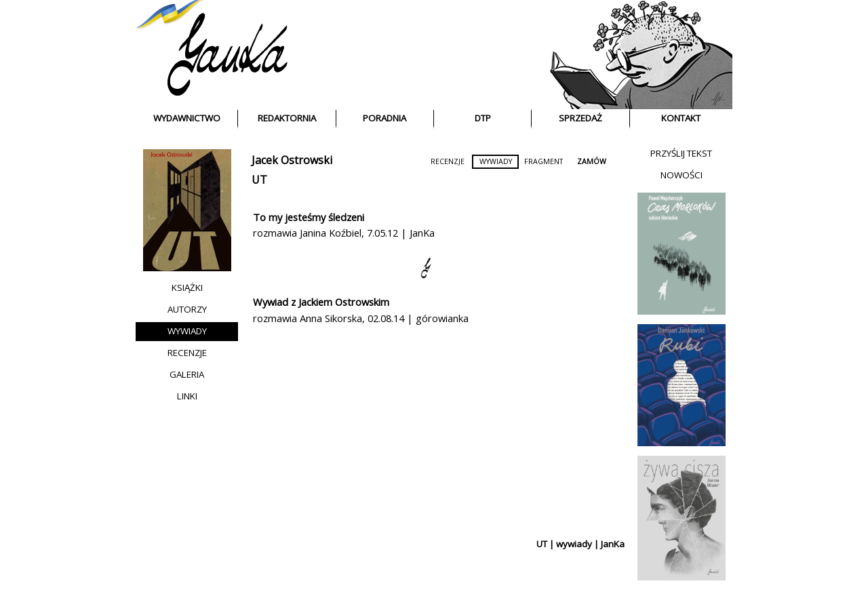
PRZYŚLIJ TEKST (681, 153)
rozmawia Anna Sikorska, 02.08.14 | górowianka (361, 318)
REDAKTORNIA (287, 118)
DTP (483, 118)
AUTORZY (187, 309)
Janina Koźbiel (331, 233)
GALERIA (187, 374)
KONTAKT (681, 118)
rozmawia (276, 233)
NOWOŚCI (682, 175)
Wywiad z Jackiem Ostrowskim (321, 302)
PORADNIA (384, 118)
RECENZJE (187, 353)
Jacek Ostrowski (292, 160)
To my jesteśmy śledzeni (309, 217)
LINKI (187, 396)
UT (259, 180)
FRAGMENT (544, 161)
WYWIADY (187, 331)
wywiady (574, 544)
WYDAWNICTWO (187, 118)
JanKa (422, 233)
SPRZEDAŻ (580, 118)
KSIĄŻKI (187, 288)
